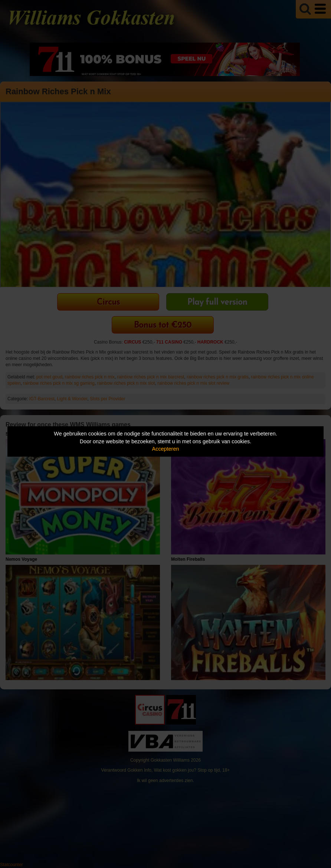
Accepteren (166, 449)
